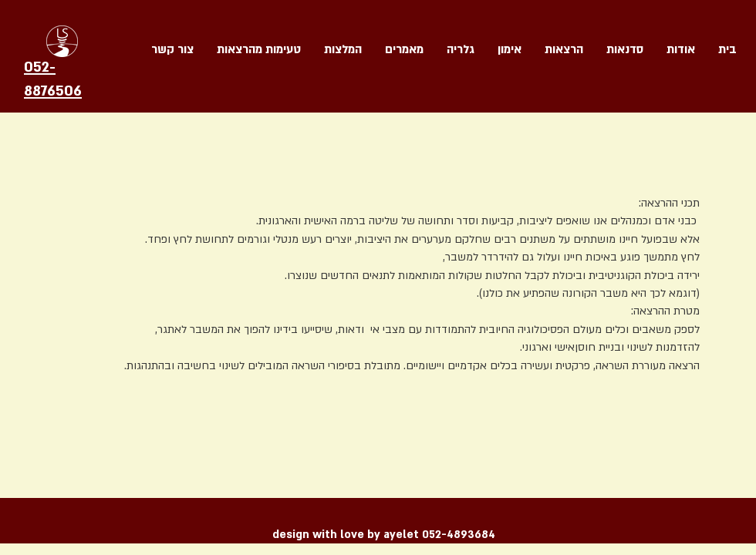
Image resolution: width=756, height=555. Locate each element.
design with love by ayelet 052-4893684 (384, 535)
